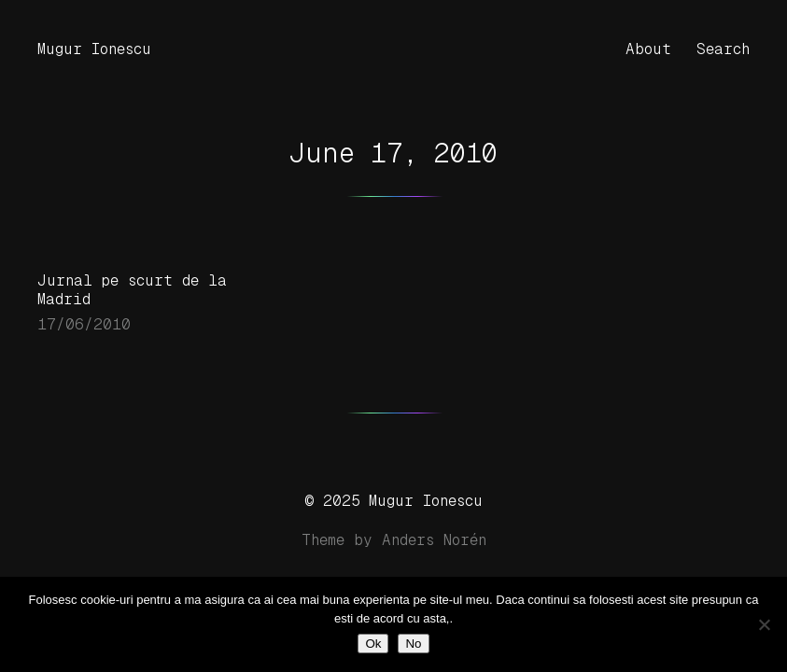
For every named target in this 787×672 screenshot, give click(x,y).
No (413, 644)
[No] (764, 624)
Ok (373, 644)
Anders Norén (434, 540)
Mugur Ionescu (94, 49)
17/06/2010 (84, 324)
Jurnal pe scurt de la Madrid (132, 290)
